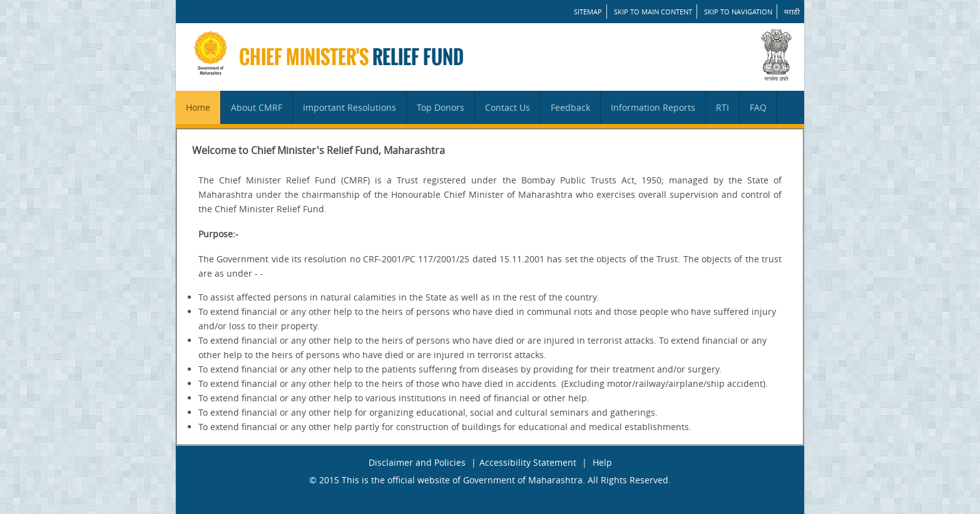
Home (198, 107)
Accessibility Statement (528, 462)
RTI (722, 107)
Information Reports (653, 107)
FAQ (758, 107)
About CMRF (257, 107)
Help (602, 462)
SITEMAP (588, 12)
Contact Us (508, 107)
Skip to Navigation (738, 12)
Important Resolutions (350, 107)
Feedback (570, 107)
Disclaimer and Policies (417, 462)
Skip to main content (653, 12)
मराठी (792, 12)
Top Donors (441, 107)
